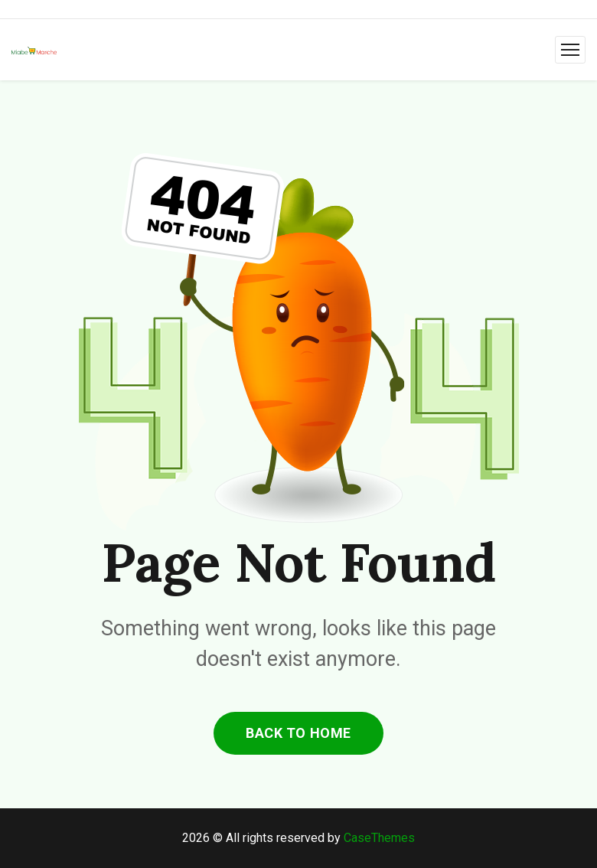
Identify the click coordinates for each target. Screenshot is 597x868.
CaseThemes (379, 838)
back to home (298, 733)
